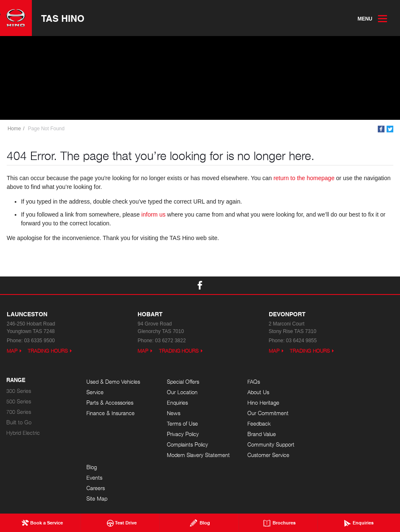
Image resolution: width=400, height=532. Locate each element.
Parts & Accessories (110, 403)
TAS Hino (63, 18)
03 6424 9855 (301, 341)
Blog (331, 382)
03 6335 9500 (39, 341)
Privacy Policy (182, 434)
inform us (153, 215)
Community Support (270, 445)
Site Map (337, 413)
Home (14, 129)
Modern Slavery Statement (198, 455)
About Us (257, 392)
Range (16, 380)
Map (12, 351)
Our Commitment (267, 413)
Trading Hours (48, 351)
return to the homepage (304, 178)
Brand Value (260, 434)
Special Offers (183, 382)
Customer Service (267, 455)
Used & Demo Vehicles (113, 382)
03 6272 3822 (170, 341)
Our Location (182, 392)
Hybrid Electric (23, 433)
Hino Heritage (262, 403)
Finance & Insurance (110, 413)
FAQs (252, 382)
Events (334, 392)
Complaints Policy (187, 445)
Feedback (258, 424)
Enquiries (177, 403)
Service (95, 392)
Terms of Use (182, 424)
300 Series (19, 391)
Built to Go (19, 422)
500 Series (19, 402)
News (173, 413)
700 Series (19, 412)
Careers (335, 403)
